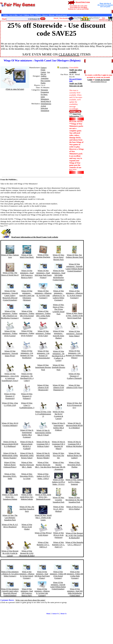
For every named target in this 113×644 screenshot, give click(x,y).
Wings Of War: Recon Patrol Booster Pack (59, 257)
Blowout (52, 15)
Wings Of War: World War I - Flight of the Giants (43, 518)
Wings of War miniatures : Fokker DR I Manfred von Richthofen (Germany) (10, 315)
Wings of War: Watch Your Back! (27, 256)
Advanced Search (61, 15)
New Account (64, 18)
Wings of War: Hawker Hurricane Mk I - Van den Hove (43, 465)
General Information (40, 12)
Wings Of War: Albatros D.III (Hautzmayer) (59, 387)
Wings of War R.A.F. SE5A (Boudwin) (10, 526)
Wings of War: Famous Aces (10, 256)
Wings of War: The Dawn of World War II (10, 274)
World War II (46, 101)
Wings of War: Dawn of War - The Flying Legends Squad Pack (59, 309)
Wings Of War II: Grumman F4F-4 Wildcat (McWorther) (74, 444)
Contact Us (28, 12)
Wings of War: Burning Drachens (43, 256)
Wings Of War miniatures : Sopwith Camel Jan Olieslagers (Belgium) (27, 295)
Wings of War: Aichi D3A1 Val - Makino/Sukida (27, 497)
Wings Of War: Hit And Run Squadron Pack (27, 509)
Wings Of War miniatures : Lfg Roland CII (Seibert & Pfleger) (74, 354)
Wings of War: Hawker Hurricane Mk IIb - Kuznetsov (59, 466)
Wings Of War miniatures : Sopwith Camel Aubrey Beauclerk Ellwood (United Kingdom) (10, 295)
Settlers (6, 15)
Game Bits (71, 12)
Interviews (63, 12)
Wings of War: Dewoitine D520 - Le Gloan (27, 476)
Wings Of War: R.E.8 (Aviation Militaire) (10, 424)
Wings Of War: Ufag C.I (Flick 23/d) (10, 404)
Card (21, 15)
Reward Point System (83, 2)
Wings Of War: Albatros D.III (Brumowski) (43, 387)
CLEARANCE (69, 54)
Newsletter (79, 12)
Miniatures (45, 99)
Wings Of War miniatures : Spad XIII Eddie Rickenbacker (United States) (58, 275)
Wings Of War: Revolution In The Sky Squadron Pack (74, 500)
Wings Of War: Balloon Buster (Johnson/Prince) (10, 465)
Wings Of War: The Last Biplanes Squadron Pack (10, 518)
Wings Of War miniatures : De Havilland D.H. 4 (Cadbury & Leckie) (59, 356)
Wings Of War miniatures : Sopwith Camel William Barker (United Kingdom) (74, 268)
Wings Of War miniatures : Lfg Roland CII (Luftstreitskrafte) (43, 354)
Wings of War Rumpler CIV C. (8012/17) (74, 543)
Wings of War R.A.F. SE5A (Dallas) (74, 508)
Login (90, 80)
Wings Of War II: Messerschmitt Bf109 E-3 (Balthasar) (10, 444)
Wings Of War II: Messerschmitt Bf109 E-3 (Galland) (27, 445)
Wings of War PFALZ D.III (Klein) (43, 534)
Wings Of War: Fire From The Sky (59, 455)
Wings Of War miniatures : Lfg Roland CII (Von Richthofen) (27, 354)
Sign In (56, 18)
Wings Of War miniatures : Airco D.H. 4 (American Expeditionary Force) (10, 377)
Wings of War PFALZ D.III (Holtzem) (59, 535)
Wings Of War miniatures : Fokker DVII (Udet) (43, 333)
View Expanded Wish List (99, 82)
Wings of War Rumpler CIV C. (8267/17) (59, 545)
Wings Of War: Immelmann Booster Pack (43, 367)
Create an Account (102, 80)
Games (9, 12)
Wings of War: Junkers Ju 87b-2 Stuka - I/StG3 (43, 476)
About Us (63, 614)
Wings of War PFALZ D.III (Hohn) (27, 527)
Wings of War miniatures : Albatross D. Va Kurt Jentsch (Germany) (74, 294)
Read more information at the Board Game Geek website (29, 237)
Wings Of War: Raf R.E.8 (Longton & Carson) (59, 415)
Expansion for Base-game (45, 94)
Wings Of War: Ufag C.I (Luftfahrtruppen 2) (43, 414)
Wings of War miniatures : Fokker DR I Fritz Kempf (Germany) (27, 315)
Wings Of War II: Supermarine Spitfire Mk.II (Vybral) (43, 433)
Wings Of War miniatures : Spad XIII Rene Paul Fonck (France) (43, 274)
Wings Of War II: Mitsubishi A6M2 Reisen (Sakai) (27, 455)
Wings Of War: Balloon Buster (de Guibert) (74, 455)
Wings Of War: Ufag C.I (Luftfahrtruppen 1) (27, 405)
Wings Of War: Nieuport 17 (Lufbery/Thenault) (74, 376)
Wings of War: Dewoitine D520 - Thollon (74, 465)
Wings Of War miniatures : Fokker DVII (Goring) (10, 333)
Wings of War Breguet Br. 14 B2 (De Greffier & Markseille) (74, 535)
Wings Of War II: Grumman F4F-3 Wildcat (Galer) (43, 444)
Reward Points (75, 79)
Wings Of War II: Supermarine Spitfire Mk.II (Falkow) (59, 427)
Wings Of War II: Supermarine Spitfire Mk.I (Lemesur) (27, 434)
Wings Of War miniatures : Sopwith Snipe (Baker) (74, 334)
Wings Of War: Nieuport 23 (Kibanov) (27, 396)
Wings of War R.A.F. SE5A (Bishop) (59, 509)
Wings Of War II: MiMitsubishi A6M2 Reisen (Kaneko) (10, 455)
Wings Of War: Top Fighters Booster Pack (74, 256)
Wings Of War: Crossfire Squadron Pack (59, 500)
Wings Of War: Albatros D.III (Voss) (74, 386)
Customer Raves (53, 12)
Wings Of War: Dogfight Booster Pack (58, 367)
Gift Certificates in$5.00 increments (95, 18)
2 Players (38, 15)
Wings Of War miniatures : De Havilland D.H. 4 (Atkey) (27, 377)
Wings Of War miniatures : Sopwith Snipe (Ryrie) (10, 353)
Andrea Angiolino (45, 77)
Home (3, 12)
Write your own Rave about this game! (30, 600)
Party (32, 15)
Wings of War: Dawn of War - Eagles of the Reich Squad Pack (74, 316)
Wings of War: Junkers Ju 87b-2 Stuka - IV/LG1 (59, 482)
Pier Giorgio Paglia (45, 82)
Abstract (45, 15)
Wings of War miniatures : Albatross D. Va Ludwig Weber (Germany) (59, 295)
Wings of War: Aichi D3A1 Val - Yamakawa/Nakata (10, 497)
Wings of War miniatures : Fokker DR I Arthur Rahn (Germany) (43, 315)
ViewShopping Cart (103, 19)
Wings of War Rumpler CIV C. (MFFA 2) (43, 545)
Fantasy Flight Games (44, 70)
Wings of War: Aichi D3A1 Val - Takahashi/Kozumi (43, 497)
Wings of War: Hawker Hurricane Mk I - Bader (27, 465)
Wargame (44, 90)
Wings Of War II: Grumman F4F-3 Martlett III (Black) (59, 445)
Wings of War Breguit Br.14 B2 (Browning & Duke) (27, 553)
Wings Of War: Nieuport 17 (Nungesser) (10, 396)
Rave (85, 7)
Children (26, 15)
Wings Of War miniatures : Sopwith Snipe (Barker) (59, 335)
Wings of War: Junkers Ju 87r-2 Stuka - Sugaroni (74, 482)
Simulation (45, 110)
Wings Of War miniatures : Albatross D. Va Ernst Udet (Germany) (43, 294)
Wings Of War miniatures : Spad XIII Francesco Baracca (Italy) (27, 274)
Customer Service (18, 12)
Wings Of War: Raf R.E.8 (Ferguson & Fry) (74, 405)
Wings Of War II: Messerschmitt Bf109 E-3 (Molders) (74, 425)
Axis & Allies (13, 15)
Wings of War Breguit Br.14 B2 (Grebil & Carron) (10, 553)
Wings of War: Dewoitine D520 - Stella (10, 476)
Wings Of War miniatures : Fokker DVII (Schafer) (27, 333)
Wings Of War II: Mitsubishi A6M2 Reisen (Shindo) (43, 455)
